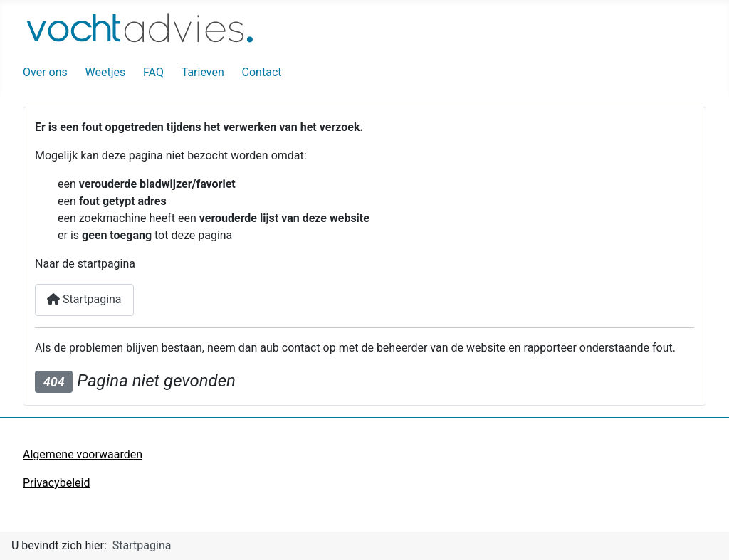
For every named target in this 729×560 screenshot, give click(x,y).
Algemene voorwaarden (83, 454)
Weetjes (106, 72)
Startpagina (84, 299)
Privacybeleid (56, 483)
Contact (262, 72)
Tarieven (203, 72)
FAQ (153, 72)
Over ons (45, 72)
